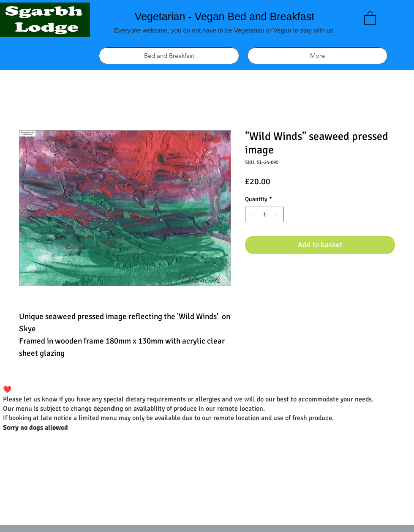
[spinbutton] (264, 214)
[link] (370, 18)
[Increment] (277, 214)
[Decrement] (252, 214)
